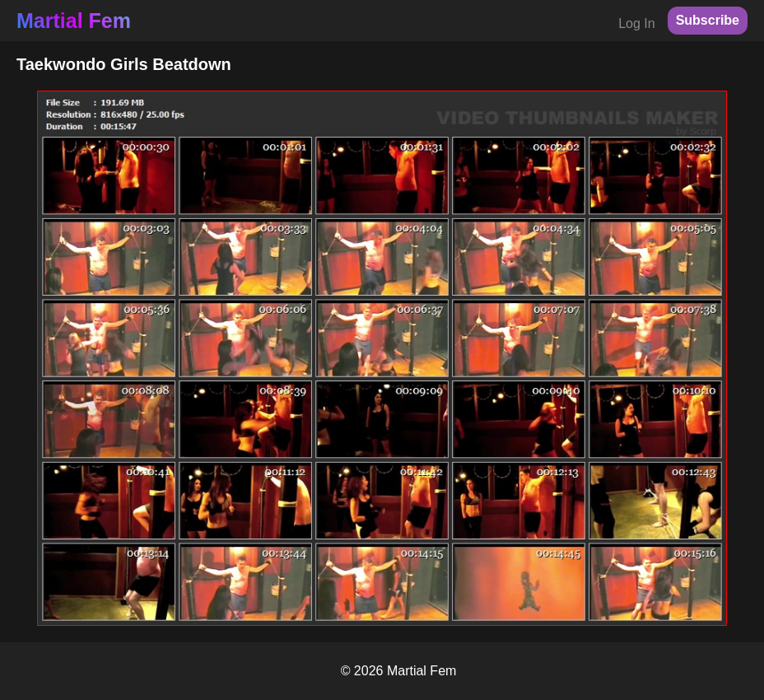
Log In (636, 23)
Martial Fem (74, 21)
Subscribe (708, 20)
